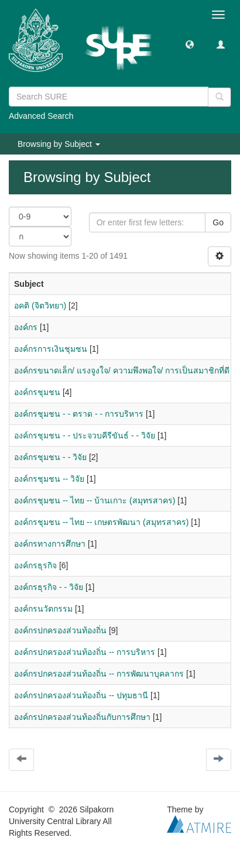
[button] (190, 44)
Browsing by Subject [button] (59, 144)
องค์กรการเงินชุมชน (51, 349)
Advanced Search (41, 116)
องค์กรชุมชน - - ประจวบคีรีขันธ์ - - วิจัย (85, 435)
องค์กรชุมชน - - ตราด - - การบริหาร (79, 414)
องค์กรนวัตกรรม (43, 609)
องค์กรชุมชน (37, 392)
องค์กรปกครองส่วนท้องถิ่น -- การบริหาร (85, 652)
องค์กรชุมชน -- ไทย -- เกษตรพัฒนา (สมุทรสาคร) (101, 522)
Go (218, 222)
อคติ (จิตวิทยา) (40, 306)
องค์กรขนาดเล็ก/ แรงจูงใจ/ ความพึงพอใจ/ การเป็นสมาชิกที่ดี (122, 370)
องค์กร (26, 327)
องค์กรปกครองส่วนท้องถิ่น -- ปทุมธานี (81, 695)
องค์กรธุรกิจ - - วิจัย (49, 587)
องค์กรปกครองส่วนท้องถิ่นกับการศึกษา (82, 717)
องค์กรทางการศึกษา (50, 544)
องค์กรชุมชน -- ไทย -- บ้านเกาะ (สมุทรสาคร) (95, 500)
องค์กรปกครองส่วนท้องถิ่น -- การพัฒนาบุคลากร (99, 674)
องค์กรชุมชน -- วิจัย (49, 479)
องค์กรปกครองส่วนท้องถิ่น (60, 630)
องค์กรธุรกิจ (35, 565)
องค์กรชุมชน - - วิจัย (50, 457)
